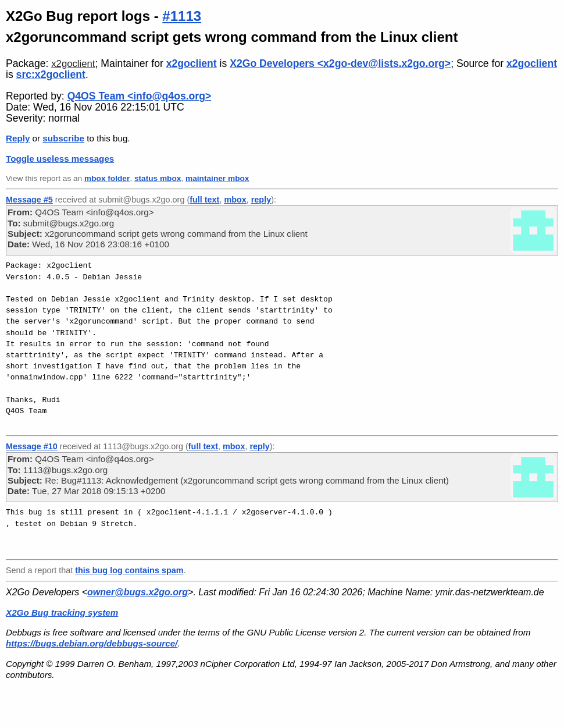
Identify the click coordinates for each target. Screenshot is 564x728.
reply (261, 200)
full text (204, 200)
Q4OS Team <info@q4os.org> (140, 96)
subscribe (63, 138)
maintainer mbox (217, 178)
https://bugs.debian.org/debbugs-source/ (92, 643)
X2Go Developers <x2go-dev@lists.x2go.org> (340, 63)
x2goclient (73, 64)
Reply (18, 138)
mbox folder (107, 178)
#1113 (182, 16)
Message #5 (29, 200)
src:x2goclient (51, 74)
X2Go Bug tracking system (62, 612)
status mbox (158, 178)
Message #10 (32, 446)
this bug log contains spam (129, 570)
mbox (235, 200)
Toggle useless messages (60, 159)
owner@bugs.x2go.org (138, 592)
